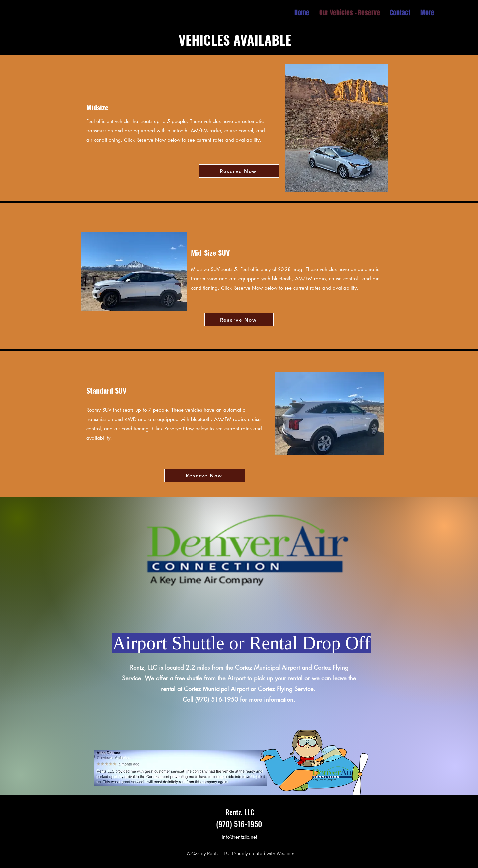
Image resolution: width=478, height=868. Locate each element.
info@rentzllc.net (239, 837)
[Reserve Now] (239, 171)
